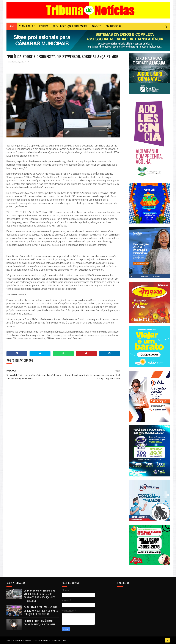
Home (12, 26)
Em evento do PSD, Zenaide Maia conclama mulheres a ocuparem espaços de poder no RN (41, 611)
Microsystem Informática (51, 640)
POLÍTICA (44, 26)
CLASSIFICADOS (114, 26)
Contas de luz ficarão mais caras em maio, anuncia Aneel (40, 623)
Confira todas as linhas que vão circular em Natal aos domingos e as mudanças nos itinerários (40, 596)
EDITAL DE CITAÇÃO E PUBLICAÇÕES (70, 26)
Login (64, 640)
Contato (97, 26)
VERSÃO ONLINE (27, 26)
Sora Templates (21, 640)
